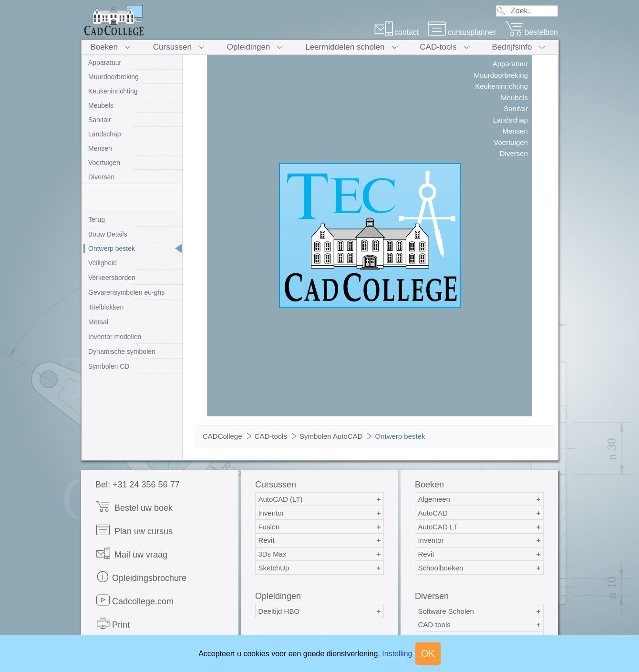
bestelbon (531, 32)
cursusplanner (462, 32)
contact (397, 32)
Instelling (397, 654)
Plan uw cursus (134, 530)
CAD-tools (438, 47)
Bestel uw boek (134, 507)
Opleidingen (249, 47)
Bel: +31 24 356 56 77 (138, 485)
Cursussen (172, 47)
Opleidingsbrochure (141, 577)
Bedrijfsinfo (512, 47)
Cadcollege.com (134, 600)
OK (428, 653)
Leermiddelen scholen (345, 47)
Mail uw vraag (131, 553)
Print (113, 624)
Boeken (104, 47)
